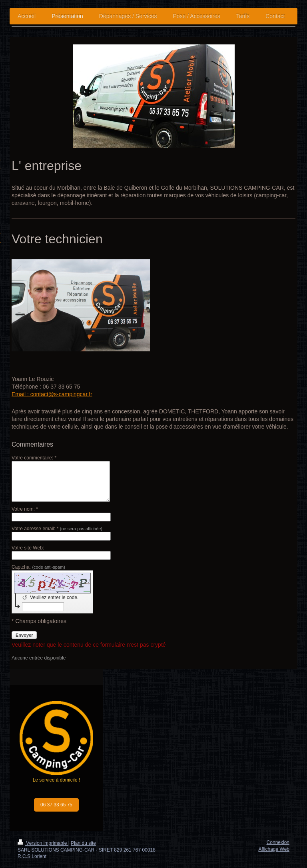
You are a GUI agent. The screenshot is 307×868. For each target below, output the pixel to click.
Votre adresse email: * (57, 529)
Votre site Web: (28, 548)
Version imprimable (43, 843)
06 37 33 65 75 (56, 805)
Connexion (278, 842)
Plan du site (83, 843)
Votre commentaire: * (34, 458)
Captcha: (38, 567)
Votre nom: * (25, 509)
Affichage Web (274, 849)
